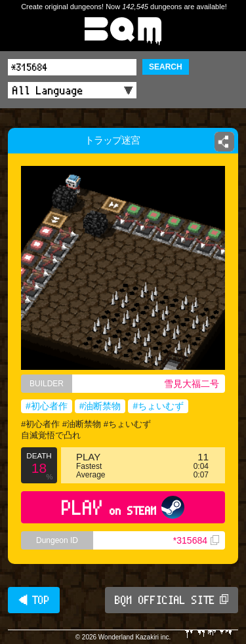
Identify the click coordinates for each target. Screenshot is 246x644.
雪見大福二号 (192, 384)
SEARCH (166, 67)
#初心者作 (47, 406)
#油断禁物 (100, 406)
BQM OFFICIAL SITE (172, 600)
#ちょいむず (158, 406)
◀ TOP (34, 600)
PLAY (123, 507)
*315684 (196, 540)
